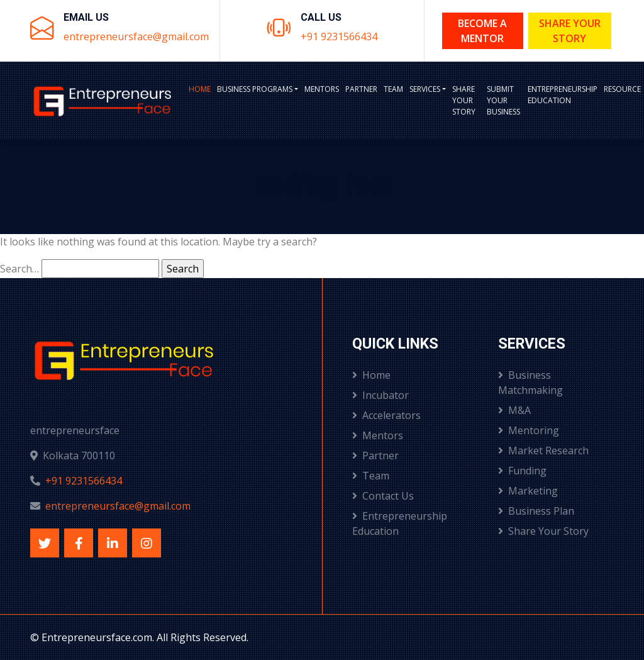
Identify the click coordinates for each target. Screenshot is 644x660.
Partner (361, 89)
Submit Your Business (503, 100)
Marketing (528, 491)
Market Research (543, 450)
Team (393, 89)
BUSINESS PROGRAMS (255, 89)
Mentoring (529, 430)
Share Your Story (570, 31)
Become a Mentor (482, 31)
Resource (622, 89)
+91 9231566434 (339, 36)
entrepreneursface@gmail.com (136, 36)
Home (200, 89)
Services (425, 89)
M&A (514, 410)
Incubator (380, 395)
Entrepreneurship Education (563, 95)
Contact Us (383, 496)
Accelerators (386, 415)
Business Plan (536, 511)
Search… (19, 269)
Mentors (322, 89)
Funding (522, 471)
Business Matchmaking (530, 383)
